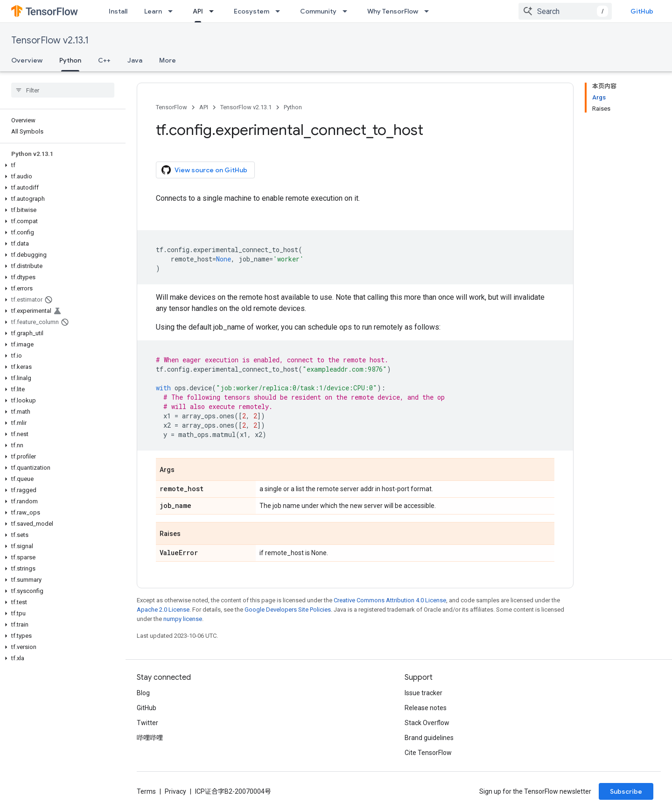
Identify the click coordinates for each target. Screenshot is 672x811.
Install (118, 11)
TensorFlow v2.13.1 (50, 40)
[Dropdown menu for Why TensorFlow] (429, 11)
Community (318, 11)
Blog (143, 693)
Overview (27, 60)
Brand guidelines (429, 738)
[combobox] (565, 11)
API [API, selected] (198, 11)
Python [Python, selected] (70, 60)
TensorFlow (171, 107)
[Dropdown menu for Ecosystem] (280, 11)
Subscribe (626, 791)
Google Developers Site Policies (288, 610)
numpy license (183, 619)
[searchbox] (63, 90)
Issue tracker (423, 693)
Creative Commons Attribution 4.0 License (390, 600)
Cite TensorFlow (428, 753)
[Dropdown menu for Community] (348, 11)
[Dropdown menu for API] (214, 11)
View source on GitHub (204, 170)
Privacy (175, 791)
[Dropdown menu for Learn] (173, 11)
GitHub (642, 11)
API (204, 107)
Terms (146, 791)
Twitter (147, 723)
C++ (104, 60)
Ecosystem (252, 11)
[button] (61, 165)
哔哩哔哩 (150, 738)
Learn (153, 11)
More (168, 60)
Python (293, 107)
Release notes (426, 708)
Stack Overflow (427, 723)
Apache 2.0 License (163, 610)
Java (135, 60)
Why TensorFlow (393, 11)
